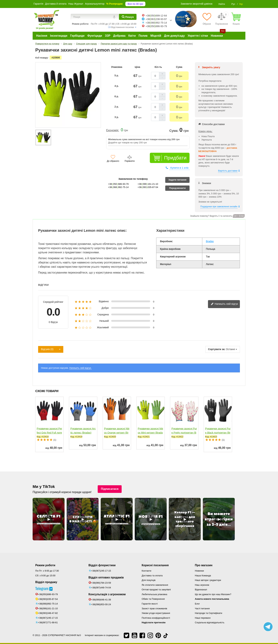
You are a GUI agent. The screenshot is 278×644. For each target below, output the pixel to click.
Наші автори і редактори (208, 580)
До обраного (113, 161)
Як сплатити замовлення (155, 585)
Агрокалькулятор (95, 4)
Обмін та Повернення (153, 599)
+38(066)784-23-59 (101, 583)
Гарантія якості (150, 604)
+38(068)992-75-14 (48, 604)
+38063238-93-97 (156, 19)
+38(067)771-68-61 (48, 622)
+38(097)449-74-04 (101, 588)
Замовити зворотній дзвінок (197, 4)
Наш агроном (202, 585)
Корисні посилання (155, 565)
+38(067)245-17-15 (48, 618)
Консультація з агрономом (107, 594)
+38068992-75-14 (156, 23)
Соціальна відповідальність (210, 622)
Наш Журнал (76, 4)
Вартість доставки (228, 171)
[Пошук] (128, 17)
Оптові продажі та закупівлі (156, 590)
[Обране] (207, 19)
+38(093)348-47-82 (48, 613)
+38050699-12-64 (156, 16)
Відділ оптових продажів (106, 577)
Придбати (175, 158)
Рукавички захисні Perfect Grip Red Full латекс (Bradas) (49, 433)
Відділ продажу (46, 582)
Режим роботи (45, 565)
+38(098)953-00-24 (101, 604)
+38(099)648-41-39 (101, 600)
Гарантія (38, 4)
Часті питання (202, 608)
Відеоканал (201, 590)
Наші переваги (203, 618)
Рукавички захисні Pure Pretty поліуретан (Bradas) (184, 433)
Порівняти (130, 161)
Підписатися (110, 489)
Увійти (222, 4)
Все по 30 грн (135, 4)
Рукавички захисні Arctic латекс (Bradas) (83, 431)
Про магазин (204, 565)
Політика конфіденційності (156, 618)
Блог (197, 604)
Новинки (199, 571)
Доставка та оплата (152, 576)
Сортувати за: (217, 349)
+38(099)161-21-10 (48, 608)
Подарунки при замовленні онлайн (219, 206)
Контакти (146, 571)
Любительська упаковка (154, 594)
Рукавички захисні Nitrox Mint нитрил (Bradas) (150, 433)
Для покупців (149, 580)
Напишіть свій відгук (224, 304)
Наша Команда (203, 576)
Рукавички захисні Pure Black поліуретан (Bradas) (218, 433)
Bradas (210, 241)
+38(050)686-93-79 (48, 594)
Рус (233, 4)
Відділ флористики (102, 565)
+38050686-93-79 (156, 26)
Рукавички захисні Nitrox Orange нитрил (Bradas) (117, 433)
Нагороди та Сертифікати (208, 613)
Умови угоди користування (156, 613)
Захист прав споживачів (154, 608)
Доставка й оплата (56, 4)
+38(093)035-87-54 (48, 599)
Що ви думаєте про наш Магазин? (213, 594)
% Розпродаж (114, 4)
